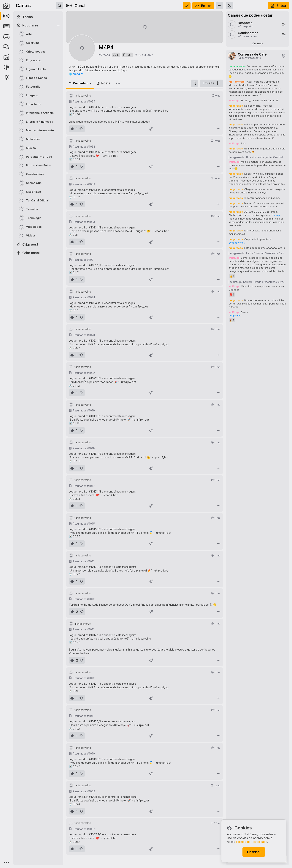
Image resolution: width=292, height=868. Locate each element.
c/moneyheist (237, 243)
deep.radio (235, 315)
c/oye (277, 215)
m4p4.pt (78, 74)
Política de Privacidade (252, 842)
